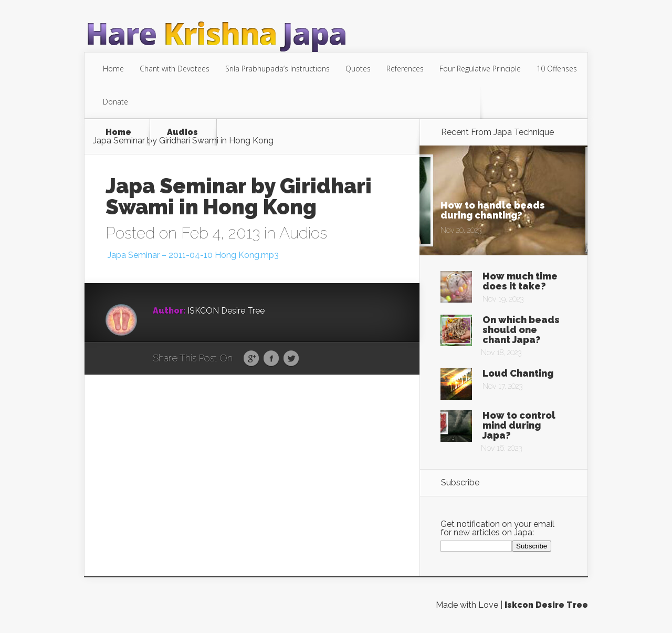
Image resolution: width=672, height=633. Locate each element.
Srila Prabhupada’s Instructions (277, 69)
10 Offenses (557, 69)
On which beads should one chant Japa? (521, 330)
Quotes (358, 69)
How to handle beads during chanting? (493, 210)
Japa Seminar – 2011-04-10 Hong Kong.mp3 (192, 255)
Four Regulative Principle (480, 69)
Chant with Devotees (175, 69)
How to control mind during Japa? (519, 425)
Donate (115, 102)
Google (251, 359)
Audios (182, 132)
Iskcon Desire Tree (546, 605)
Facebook (271, 359)
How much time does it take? (520, 281)
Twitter (291, 359)
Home (113, 69)
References (405, 69)
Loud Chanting (518, 373)
